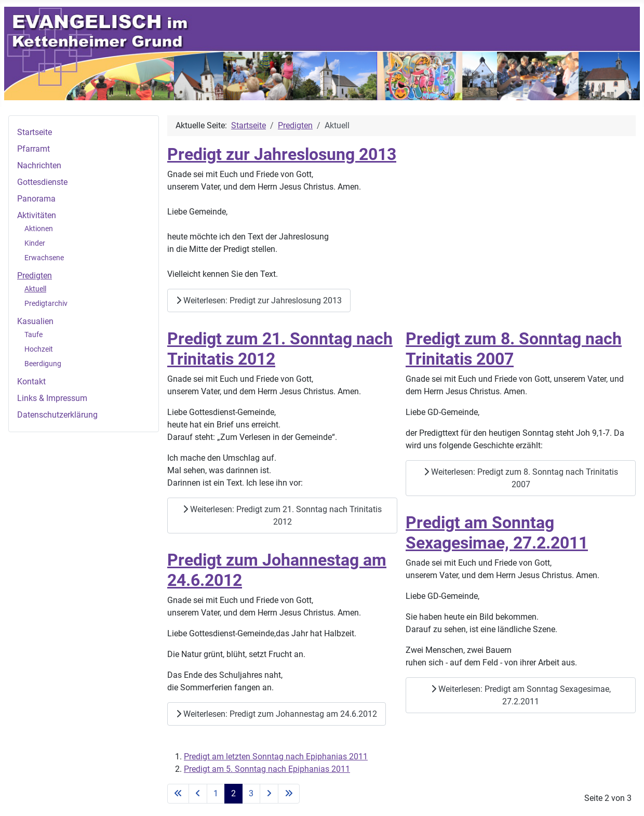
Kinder (35, 243)
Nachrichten (39, 165)
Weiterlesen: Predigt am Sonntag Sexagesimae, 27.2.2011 (521, 695)
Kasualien (35, 321)
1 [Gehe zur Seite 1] (216, 793)
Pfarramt (33, 149)
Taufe (33, 335)
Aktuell (35, 289)
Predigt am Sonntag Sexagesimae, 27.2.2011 (497, 532)
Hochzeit (39, 349)
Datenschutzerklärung (57, 415)
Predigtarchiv (46, 303)
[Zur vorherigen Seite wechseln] (198, 794)
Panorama (36, 199)
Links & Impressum (52, 398)
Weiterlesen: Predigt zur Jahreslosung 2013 (259, 300)
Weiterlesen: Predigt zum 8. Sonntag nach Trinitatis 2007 (521, 478)
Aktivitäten (37, 215)
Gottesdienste (42, 182)
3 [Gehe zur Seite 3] (251, 793)
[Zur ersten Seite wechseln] (178, 794)
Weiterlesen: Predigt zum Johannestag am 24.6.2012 (277, 714)
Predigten (35, 276)
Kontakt (31, 382)
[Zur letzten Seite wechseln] (289, 794)
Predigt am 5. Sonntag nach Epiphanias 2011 (267, 769)
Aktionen (39, 229)
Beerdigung (43, 364)
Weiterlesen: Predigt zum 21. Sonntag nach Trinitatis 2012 (282, 516)
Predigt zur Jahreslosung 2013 (282, 154)
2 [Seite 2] (233, 793)
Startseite (35, 132)
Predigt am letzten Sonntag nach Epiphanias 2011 (276, 757)
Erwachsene (44, 258)
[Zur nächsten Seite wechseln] (269, 794)
